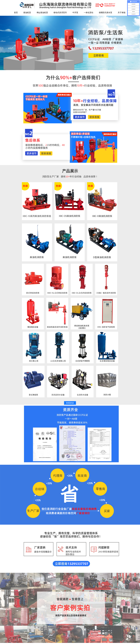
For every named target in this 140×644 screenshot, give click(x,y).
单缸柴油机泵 (42, 13)
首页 (16, 13)
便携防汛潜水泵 (106, 13)
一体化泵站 (89, 13)
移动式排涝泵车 (60, 13)
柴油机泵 (27, 13)
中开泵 (75, 13)
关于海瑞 (122, 13)
